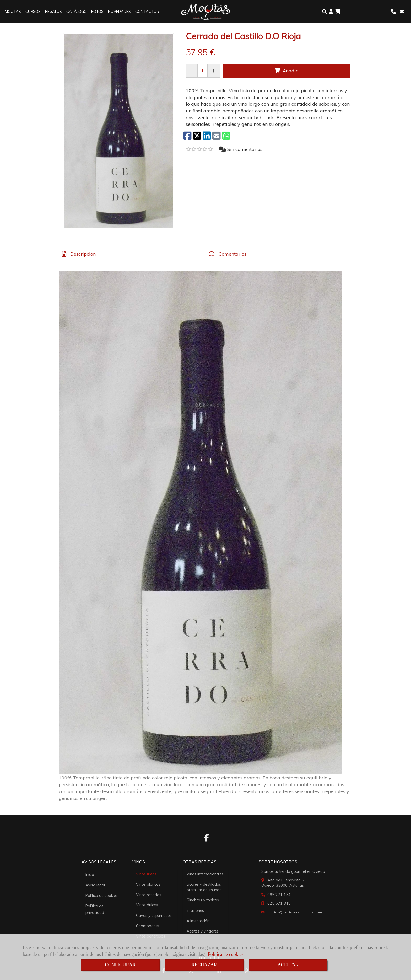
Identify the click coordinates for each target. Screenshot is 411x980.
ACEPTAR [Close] (288, 965)
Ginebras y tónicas (203, 900)
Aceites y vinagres (203, 931)
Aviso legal (95, 885)
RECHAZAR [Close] (204, 965)
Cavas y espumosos (154, 916)
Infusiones (195, 911)
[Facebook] (207, 839)
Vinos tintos (146, 874)
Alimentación (198, 921)
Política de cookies (226, 954)
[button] (331, 12)
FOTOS (97, 12)
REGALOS (53, 12)
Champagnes (148, 926)
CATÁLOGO (77, 12)
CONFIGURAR (120, 965)
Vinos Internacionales (205, 874)
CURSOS (33, 12)
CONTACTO (148, 12)
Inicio (90, 875)
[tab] (132, 254)
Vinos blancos (148, 884)
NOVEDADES (119, 12)
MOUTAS (13, 12)
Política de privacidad (95, 909)
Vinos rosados (149, 895)
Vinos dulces (147, 905)
